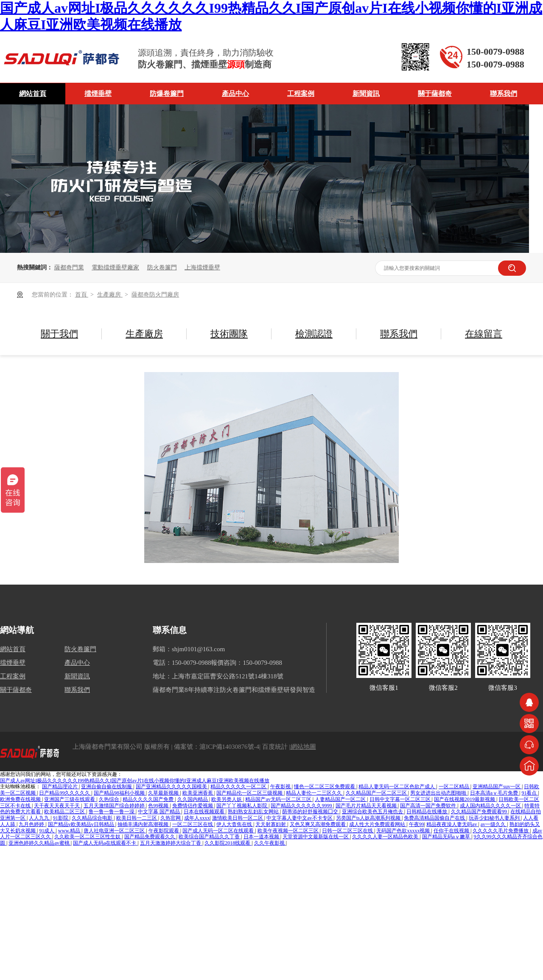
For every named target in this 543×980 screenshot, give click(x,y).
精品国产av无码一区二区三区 (279, 799)
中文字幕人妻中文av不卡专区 (300, 818)
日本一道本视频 (262, 837)
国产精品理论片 (60, 787)
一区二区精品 (455, 787)
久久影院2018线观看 (228, 843)
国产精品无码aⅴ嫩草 (447, 837)
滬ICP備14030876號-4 (229, 747)
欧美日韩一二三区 (137, 818)
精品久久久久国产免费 (149, 799)
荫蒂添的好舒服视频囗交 (311, 812)
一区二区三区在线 (193, 824)
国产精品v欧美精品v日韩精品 (82, 824)
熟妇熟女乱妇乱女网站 (254, 812)
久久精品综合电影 (93, 818)
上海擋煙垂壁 (202, 267)
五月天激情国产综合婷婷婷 (115, 806)
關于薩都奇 (435, 94)
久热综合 (110, 799)
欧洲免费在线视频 (21, 799)
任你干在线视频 (452, 831)
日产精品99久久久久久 (65, 793)
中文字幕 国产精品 (160, 812)
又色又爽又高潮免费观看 (318, 824)
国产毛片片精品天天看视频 (367, 806)
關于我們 (59, 334)
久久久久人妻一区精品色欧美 (386, 837)
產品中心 (235, 94)
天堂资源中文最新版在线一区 (316, 837)
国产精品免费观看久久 (150, 837)
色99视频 (159, 806)
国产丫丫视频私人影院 (242, 806)
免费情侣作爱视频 (193, 806)
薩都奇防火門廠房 (155, 295)
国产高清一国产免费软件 (429, 806)
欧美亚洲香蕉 (198, 793)
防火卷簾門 (162, 267)
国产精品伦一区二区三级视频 (250, 793)
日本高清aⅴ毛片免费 (495, 793)
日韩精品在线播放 (427, 812)
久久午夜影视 (270, 843)
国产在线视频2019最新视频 (465, 799)
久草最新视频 (164, 793)
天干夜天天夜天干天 (57, 806)
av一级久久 (494, 824)
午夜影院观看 (164, 831)
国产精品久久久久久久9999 (302, 806)
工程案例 (301, 94)
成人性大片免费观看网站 (378, 824)
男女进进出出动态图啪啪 (439, 793)
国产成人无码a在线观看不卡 (105, 843)
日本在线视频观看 (205, 812)
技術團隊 (229, 334)
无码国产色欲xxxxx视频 (404, 831)
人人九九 (40, 818)
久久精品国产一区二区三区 (377, 793)
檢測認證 (314, 334)
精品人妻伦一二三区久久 (315, 793)
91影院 (61, 818)
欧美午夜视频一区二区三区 (289, 831)
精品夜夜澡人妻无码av (452, 824)
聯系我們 (504, 94)
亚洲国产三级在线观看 (70, 799)
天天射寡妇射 (271, 824)
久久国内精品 (193, 799)
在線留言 (484, 334)
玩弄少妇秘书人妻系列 (495, 818)
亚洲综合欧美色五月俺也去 (373, 812)
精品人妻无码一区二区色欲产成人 (397, 787)
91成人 (47, 831)
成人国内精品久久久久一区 (491, 806)
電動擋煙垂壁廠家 (115, 267)
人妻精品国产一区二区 (341, 799)
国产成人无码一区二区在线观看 (219, 831)
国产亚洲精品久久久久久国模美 (172, 787)
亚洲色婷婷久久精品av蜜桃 (39, 843)
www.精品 (70, 831)
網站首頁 (33, 94)
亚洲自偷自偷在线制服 (107, 787)
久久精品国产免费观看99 (480, 812)
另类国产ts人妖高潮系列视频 (369, 818)
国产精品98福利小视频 (120, 793)
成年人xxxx (197, 818)
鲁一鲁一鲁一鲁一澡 (112, 812)
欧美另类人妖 (227, 799)
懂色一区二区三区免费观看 (325, 787)
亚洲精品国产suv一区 (497, 787)
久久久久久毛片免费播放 (501, 831)
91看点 (530, 793)
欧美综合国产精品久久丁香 (210, 837)
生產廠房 (110, 295)
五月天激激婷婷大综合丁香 (171, 843)
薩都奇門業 (69, 267)
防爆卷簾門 (167, 94)
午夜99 (417, 824)
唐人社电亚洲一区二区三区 (115, 831)
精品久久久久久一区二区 (239, 787)
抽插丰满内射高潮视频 (144, 824)
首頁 (82, 295)
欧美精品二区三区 (65, 812)
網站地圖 (303, 747)
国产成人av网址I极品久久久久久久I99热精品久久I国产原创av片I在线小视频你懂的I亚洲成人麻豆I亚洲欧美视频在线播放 (135, 781)
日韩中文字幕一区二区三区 (401, 799)
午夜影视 (281, 787)
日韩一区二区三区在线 (348, 831)
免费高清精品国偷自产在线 (435, 818)
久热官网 (171, 818)
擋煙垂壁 (98, 94)
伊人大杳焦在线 (235, 824)
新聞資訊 (366, 94)
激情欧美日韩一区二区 (238, 818)
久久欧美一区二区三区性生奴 (88, 837)
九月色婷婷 (32, 824)
